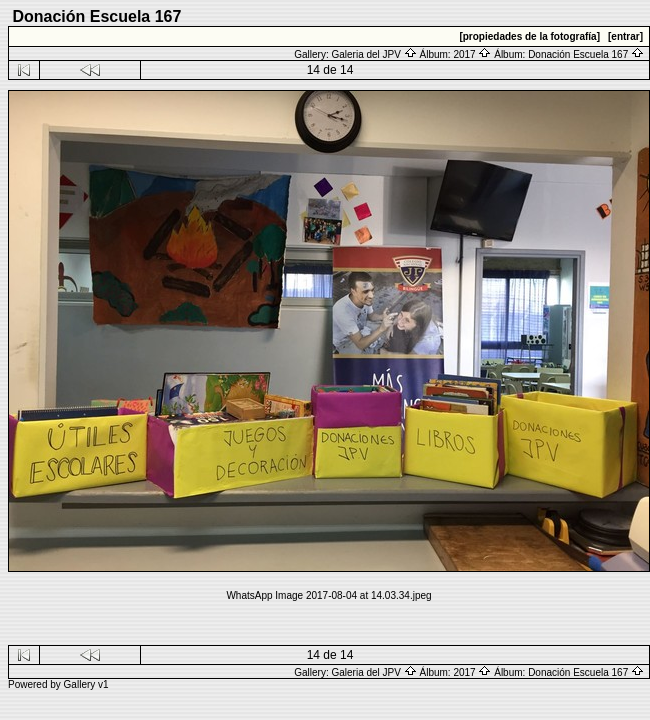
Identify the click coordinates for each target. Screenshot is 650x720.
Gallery (80, 684)
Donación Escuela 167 (586, 54)
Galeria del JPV (373, 54)
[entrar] (625, 36)
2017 (472, 54)
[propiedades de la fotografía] (529, 36)
